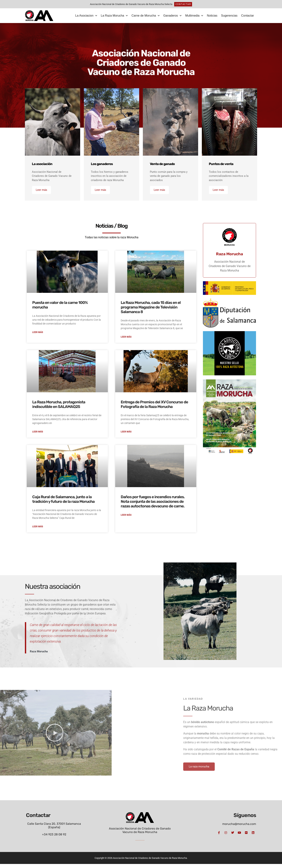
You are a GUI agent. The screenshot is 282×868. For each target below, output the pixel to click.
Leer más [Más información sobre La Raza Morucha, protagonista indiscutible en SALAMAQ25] (38, 435)
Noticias (212, 16)
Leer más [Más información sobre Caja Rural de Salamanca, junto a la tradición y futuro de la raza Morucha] (38, 530)
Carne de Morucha (146, 16)
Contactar (247, 16)
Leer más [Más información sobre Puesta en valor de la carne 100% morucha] (38, 335)
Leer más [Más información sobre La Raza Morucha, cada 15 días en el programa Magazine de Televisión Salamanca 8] (126, 340)
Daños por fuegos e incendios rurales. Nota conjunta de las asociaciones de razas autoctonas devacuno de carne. (153, 505)
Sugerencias (229, 16)
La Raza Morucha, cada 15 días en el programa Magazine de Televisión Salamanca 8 (151, 310)
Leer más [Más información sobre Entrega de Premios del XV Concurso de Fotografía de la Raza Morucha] (126, 435)
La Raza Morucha (114, 16)
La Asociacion (86, 16)
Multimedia (194, 16)
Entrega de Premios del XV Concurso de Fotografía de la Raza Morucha (154, 407)
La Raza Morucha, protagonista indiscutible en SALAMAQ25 (59, 407)
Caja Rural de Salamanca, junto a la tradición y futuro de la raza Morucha (63, 503)
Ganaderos (172, 16)
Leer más (41, 191)
